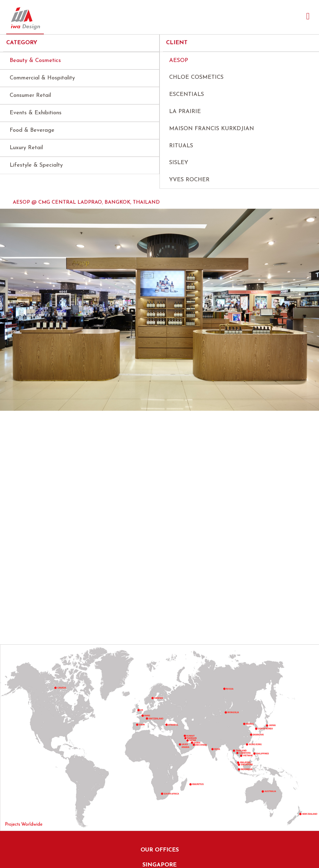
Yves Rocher (189, 180)
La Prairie (185, 112)
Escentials (187, 95)
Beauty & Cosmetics (35, 61)
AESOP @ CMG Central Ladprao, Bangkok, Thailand (86, 202)
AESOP (179, 61)
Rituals (181, 146)
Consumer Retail (30, 95)
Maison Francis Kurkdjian (212, 129)
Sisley (179, 163)
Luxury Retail (26, 148)
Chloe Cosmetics (196, 77)
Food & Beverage (32, 130)
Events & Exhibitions (36, 113)
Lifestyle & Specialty (36, 165)
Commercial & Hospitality (42, 78)
